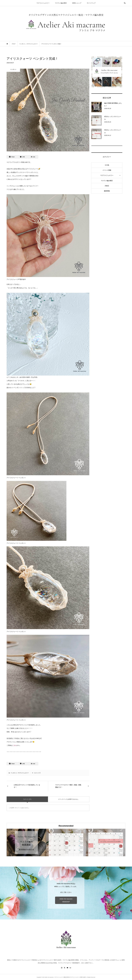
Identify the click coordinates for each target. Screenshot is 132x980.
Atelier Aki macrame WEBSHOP (66, 900)
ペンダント (14, 773)
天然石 (107, 186)
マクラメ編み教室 (61, 3)
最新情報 (107, 191)
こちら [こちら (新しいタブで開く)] (15, 745)
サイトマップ (91, 3)
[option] (26, 842)
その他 (107, 165)
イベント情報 (107, 170)
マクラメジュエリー (43, 3)
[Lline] (22, 157)
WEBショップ (77, 3)
